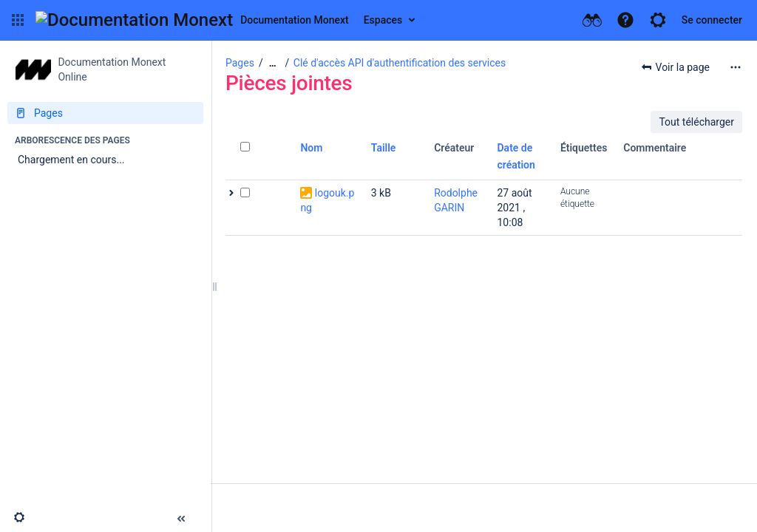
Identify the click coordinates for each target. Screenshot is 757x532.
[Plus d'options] (736, 67)
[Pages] (105, 113)
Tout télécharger (696, 122)
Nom (311, 148)
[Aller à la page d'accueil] (192, 20)
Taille (384, 148)
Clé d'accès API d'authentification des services (400, 63)
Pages (240, 63)
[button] (18, 20)
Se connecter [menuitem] (712, 20)
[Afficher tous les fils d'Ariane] (273, 63)
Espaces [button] (383, 20)
